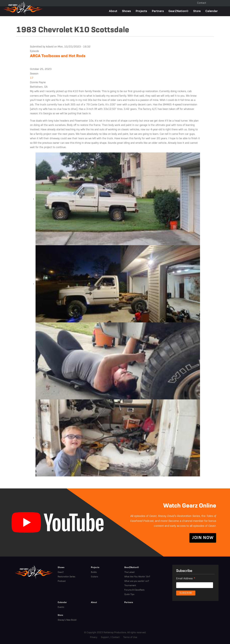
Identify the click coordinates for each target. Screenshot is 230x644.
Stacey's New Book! (67, 620)
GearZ (61, 572)
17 (32, 78)
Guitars (94, 577)
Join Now (203, 538)
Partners (158, 11)
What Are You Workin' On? (137, 577)
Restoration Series (66, 577)
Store (197, 11)
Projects (141, 11)
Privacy (94, 637)
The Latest (129, 572)
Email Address (186, 579)
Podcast (62, 581)
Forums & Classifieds (134, 590)
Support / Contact (110, 637)
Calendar (212, 11)
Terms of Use (130, 637)
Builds (94, 572)
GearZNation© (179, 11)
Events (61, 607)
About (113, 11)
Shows (127, 11)
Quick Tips (129, 594)
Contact (202, 3)
